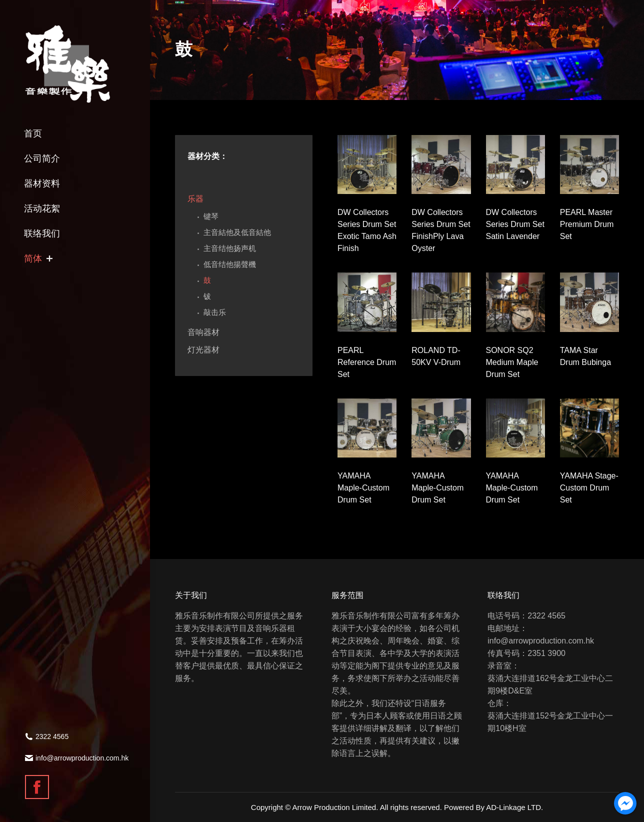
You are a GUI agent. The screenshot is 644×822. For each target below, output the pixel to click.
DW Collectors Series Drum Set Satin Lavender (515, 224)
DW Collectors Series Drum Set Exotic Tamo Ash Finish (367, 230)
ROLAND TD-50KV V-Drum (436, 356)
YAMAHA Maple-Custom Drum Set (363, 488)
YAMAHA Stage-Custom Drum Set (589, 488)
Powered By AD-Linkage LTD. (493, 807)
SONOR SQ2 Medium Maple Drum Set (512, 362)
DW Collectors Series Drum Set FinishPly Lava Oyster (441, 230)
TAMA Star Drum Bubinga (585, 356)
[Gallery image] (367, 164)
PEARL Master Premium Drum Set (587, 224)
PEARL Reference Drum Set (367, 362)
